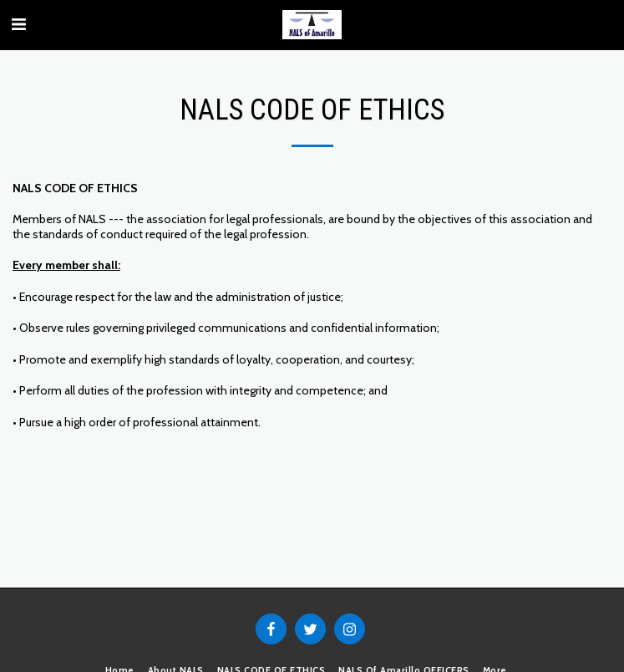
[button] (18, 24)
